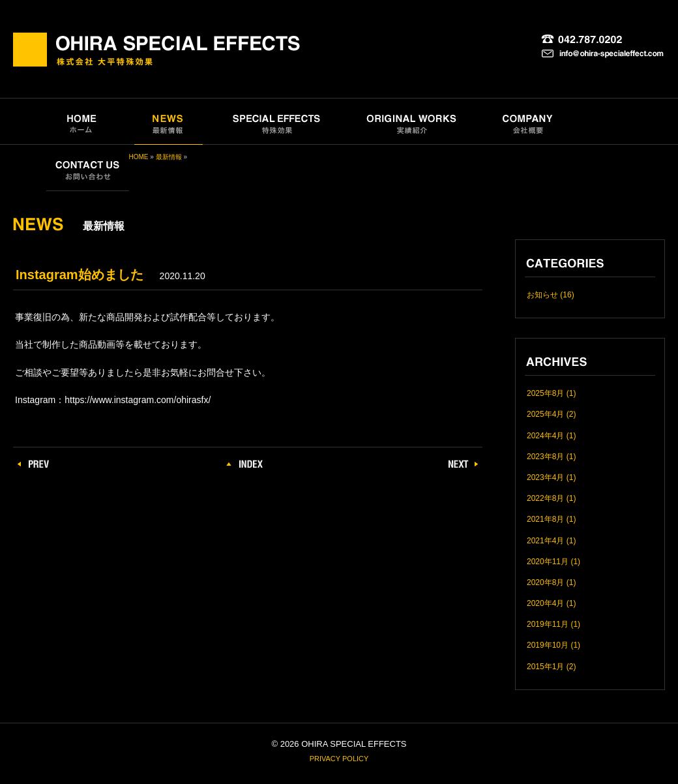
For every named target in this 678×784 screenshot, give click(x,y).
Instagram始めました (80, 275)
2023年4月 (545, 477)
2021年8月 (545, 519)
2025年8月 (545, 393)
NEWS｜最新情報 (169, 122)
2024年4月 (545, 436)
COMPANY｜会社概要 (528, 122)
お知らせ (542, 295)
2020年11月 (548, 562)
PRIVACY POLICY (339, 759)
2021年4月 (545, 541)
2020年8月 (545, 582)
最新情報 (169, 157)
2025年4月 (545, 414)
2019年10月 (548, 645)
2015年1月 (545, 667)
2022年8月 (545, 498)
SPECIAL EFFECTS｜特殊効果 (277, 122)
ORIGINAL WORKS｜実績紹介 (413, 122)
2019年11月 (548, 624)
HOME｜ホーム (81, 122)
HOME (139, 157)
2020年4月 (545, 603)
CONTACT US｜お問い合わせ (88, 168)
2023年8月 (545, 457)
